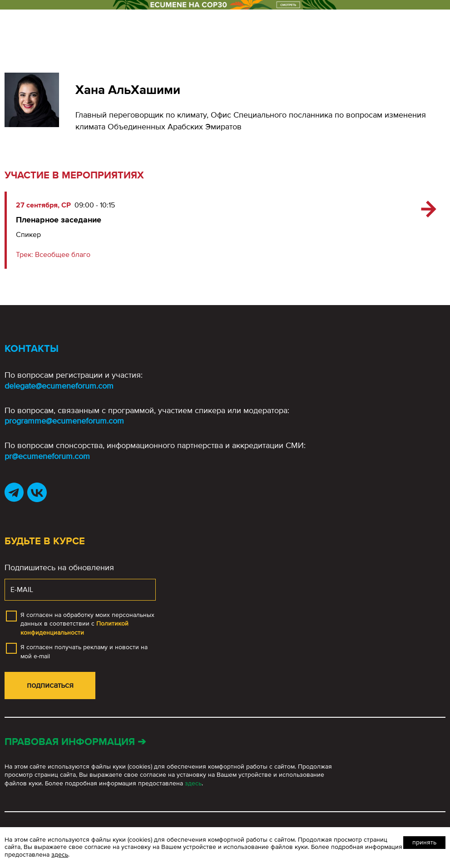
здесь (193, 783)
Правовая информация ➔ (75, 742)
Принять (424, 842)
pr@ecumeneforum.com (47, 456)
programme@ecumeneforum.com (64, 421)
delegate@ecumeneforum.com (59, 386)
